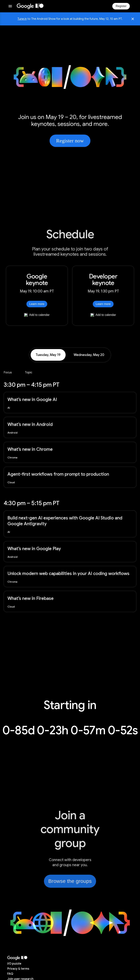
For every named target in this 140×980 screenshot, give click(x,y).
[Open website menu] (10, 6)
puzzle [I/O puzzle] (14, 964)
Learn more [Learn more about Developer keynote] (103, 304)
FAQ (10, 974)
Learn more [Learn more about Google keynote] (37, 304)
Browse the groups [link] (70, 881)
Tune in (22, 19)
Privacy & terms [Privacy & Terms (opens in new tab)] (18, 969)
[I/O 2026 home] (30, 6)
